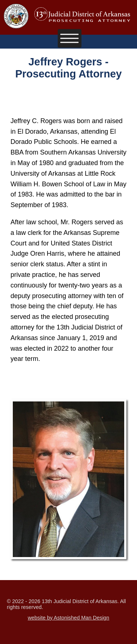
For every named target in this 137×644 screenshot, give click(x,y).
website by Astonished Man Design (68, 618)
